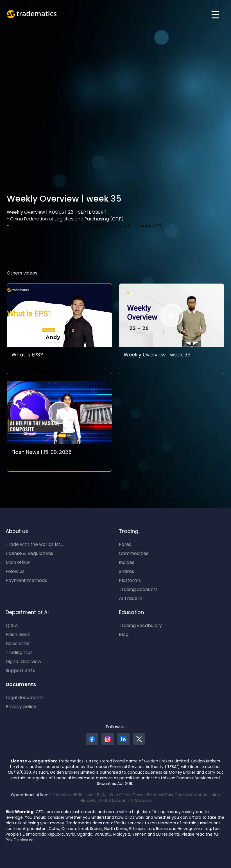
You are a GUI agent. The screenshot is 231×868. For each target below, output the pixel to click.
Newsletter (18, 644)
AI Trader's (131, 599)
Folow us (15, 572)
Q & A (12, 626)
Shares (126, 572)
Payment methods (26, 581)
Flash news (18, 635)
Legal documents (25, 698)
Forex (125, 545)
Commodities (134, 554)
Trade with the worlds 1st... (34, 545)
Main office (18, 563)
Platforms (130, 581)
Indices (127, 563)
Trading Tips (19, 653)
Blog (124, 635)
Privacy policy (21, 707)
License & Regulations (29, 554)
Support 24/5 (21, 671)
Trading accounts (138, 590)
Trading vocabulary (140, 626)
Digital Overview (23, 662)
